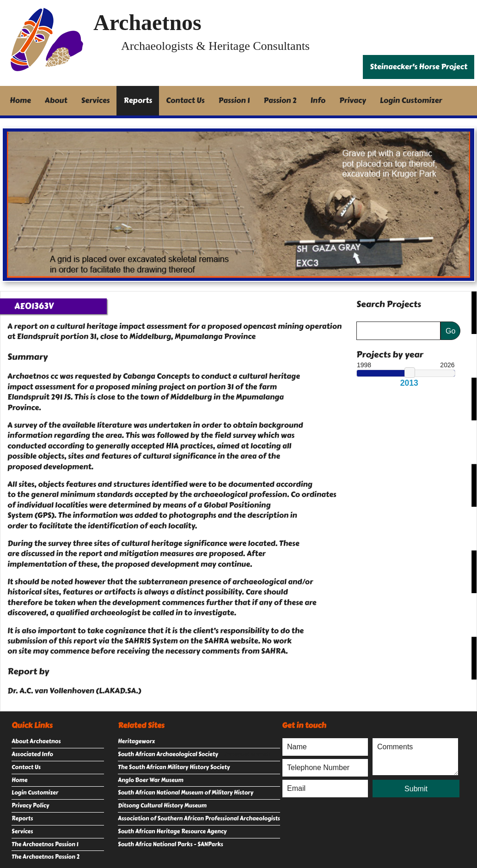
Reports (138, 100)
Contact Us (185, 100)
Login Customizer (411, 100)
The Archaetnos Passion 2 (46, 857)
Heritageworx (136, 741)
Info (318, 100)
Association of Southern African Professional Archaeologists (199, 819)
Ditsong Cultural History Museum (162, 806)
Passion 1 (234, 100)
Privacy (353, 100)
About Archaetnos (36, 741)
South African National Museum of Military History (186, 793)
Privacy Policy (30, 806)
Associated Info (32, 754)
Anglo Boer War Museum (151, 780)
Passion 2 (280, 100)
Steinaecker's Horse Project (419, 67)
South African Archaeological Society (168, 754)
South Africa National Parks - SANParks (171, 844)
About (56, 100)
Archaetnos (147, 22)
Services (96, 100)
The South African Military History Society (174, 767)
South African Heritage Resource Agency (172, 832)
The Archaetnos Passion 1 (45, 844)
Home (20, 100)
